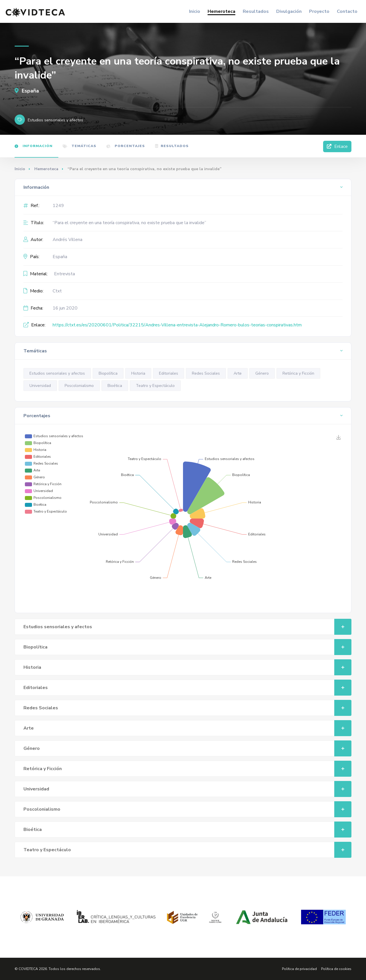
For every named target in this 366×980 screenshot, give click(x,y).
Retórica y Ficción (298, 373)
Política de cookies (336, 969)
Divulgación (289, 11)
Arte (238, 373)
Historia (138, 373)
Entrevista (64, 274)
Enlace (337, 146)
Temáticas (79, 146)
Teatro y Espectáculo (155, 386)
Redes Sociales (206, 373)
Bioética (115, 386)
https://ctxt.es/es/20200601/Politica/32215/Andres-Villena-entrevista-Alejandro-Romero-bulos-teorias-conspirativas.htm (177, 325)
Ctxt (57, 291)
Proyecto (319, 11)
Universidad (40, 386)
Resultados (256, 11)
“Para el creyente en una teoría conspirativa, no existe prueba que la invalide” (129, 223)
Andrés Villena (67, 240)
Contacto (347, 11)
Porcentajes (126, 146)
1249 (58, 206)
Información (34, 146)
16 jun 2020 (65, 308)
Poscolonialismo (79, 386)
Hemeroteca (221, 11)
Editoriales (169, 373)
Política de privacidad (299, 969)
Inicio (195, 11)
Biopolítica (108, 373)
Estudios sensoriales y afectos (57, 373)
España (27, 91)
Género (262, 373)
